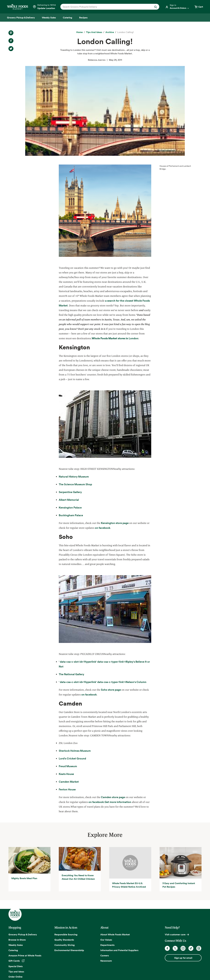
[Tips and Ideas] (94, 32)
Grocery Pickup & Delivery (23, 934)
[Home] (79, 32)
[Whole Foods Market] (17, 7)
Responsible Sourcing (66, 934)
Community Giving (65, 945)
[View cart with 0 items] (199, 7)
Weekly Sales (16, 945)
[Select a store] (44, 7)
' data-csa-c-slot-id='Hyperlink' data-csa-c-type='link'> (103, 682)
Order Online (15, 977)
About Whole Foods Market (115, 934)
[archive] (110, 32)
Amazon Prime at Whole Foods (25, 955)
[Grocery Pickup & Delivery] (21, 18)
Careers (105, 955)
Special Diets (16, 966)
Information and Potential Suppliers (119, 950)
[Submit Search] (156, 7)
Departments (107, 945)
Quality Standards (64, 940)
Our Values (106, 940)
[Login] (177, 7)
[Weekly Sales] (49, 18)
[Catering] (68, 18)
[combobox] (105, 7)
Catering (13, 950)
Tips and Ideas (16, 972)
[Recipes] (83, 18)
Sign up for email (183, 958)
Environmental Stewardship (69, 950)
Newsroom (106, 961)
